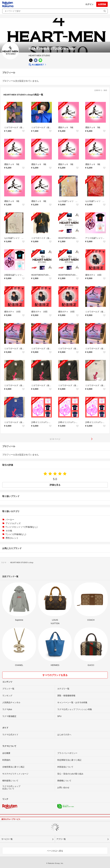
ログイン (89, 4)
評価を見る (55, 485)
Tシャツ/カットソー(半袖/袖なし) (22, 527)
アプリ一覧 (61, 839)
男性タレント (12, 538)
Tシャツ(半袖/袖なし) (16, 534)
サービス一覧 (7, 839)
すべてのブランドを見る (55, 675)
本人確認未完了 (36, 65)
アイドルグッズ (13, 523)
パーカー (10, 520)
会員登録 (102, 4)
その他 (9, 531)
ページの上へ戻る (55, 851)
